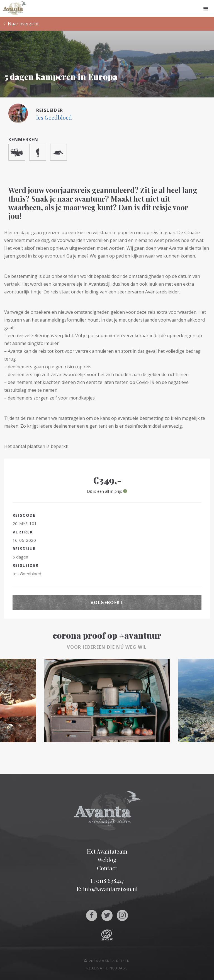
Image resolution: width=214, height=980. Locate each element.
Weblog (107, 860)
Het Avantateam (107, 851)
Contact (107, 868)
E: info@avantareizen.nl (107, 889)
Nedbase (119, 968)
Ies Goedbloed (54, 117)
